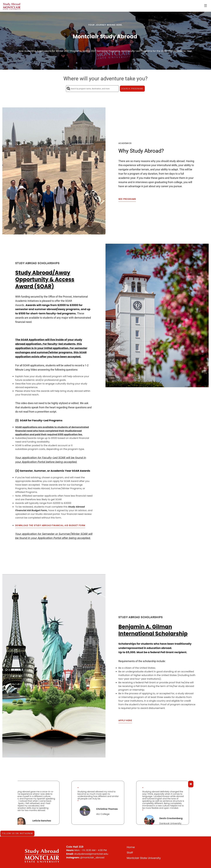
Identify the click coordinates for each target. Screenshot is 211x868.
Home (131, 847)
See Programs (127, 199)
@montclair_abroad (92, 858)
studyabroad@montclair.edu (91, 854)
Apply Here (125, 720)
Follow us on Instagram (17, 833)
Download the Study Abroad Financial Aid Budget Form (50, 525)
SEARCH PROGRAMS (132, 89)
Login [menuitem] (202, 6)
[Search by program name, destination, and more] (92, 89)
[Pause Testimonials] (191, 784)
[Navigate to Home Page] (12, 6)
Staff (130, 853)
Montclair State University (144, 858)
